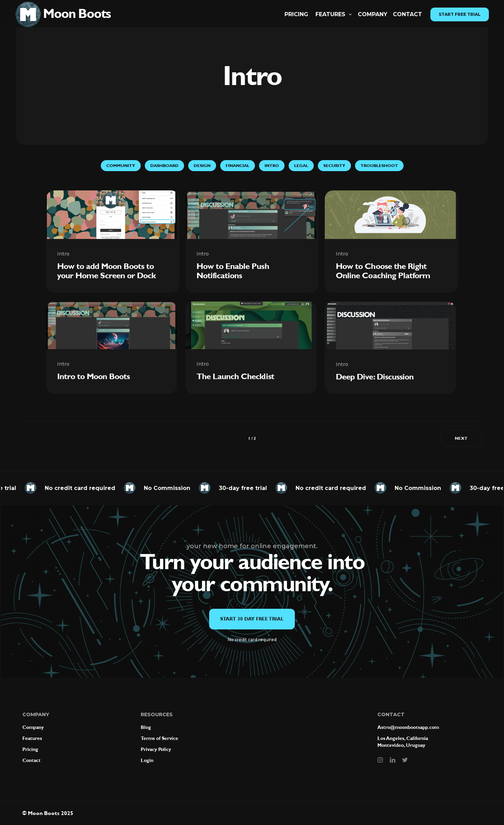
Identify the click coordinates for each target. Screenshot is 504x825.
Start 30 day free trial (252, 619)
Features (32, 738)
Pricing (296, 14)
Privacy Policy (156, 749)
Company (373, 14)
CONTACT (408, 14)
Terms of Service (159, 738)
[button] (334, 14)
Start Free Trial (460, 14)
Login (147, 760)
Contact (31, 760)
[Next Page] (461, 438)
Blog (146, 727)
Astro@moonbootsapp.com (408, 727)
